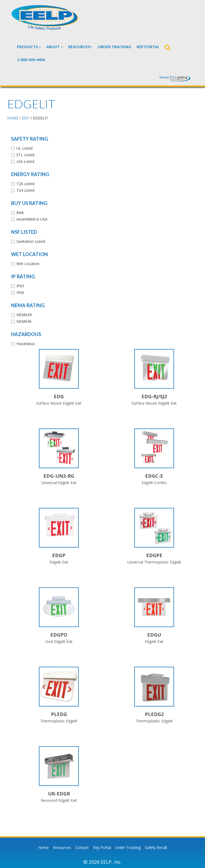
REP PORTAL (148, 47)
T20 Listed (25, 184)
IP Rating (23, 276)
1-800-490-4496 (31, 60)
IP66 (20, 292)
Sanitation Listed (31, 241)
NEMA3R (24, 315)
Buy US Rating (29, 203)
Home (43, 847)
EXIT (26, 118)
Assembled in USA (32, 219)
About (55, 47)
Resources (80, 47)
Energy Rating (30, 174)
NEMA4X (24, 321)
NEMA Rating (28, 305)
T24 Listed (25, 190)
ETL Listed (25, 155)
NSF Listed (24, 232)
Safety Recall (156, 847)
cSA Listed (25, 161)
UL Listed (24, 148)
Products (29, 47)
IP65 (20, 286)
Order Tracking (115, 47)
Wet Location (30, 254)
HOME (13, 118)
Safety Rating (30, 139)
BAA (20, 212)
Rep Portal (102, 847)
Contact (82, 847)
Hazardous (26, 334)
